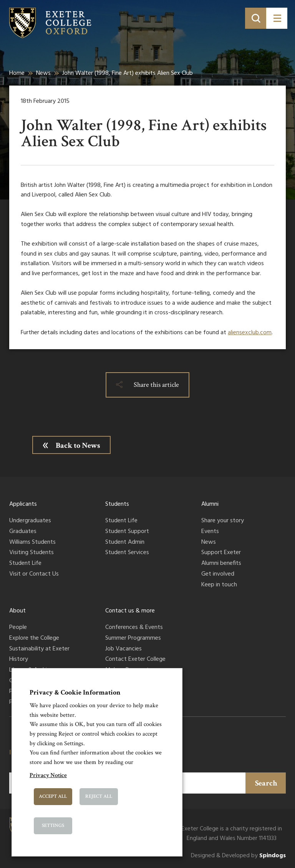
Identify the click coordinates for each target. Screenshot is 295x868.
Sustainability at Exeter (39, 649)
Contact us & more (130, 611)
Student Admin (125, 543)
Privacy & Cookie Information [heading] (75, 692)
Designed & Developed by (238, 856)
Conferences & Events (134, 628)
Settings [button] (53, 826)
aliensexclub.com (250, 333)
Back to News (78, 446)
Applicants (23, 504)
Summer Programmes (133, 639)
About (17, 611)
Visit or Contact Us (34, 574)
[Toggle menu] (277, 18)
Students (117, 504)
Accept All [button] (53, 796)
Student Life (25, 564)
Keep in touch (219, 585)
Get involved (218, 574)
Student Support (127, 532)
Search (266, 783)
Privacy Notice (48, 775)
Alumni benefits (221, 564)
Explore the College (34, 639)
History (19, 660)
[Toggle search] (256, 18)
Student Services (127, 553)
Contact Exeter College (135, 660)
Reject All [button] (99, 796)
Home (17, 73)
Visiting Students (31, 553)
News (43, 73)
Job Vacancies (123, 649)
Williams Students (32, 543)
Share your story (223, 521)
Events (210, 532)
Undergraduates (30, 521)
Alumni (210, 504)
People (18, 628)
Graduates (23, 532)
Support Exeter (221, 553)
